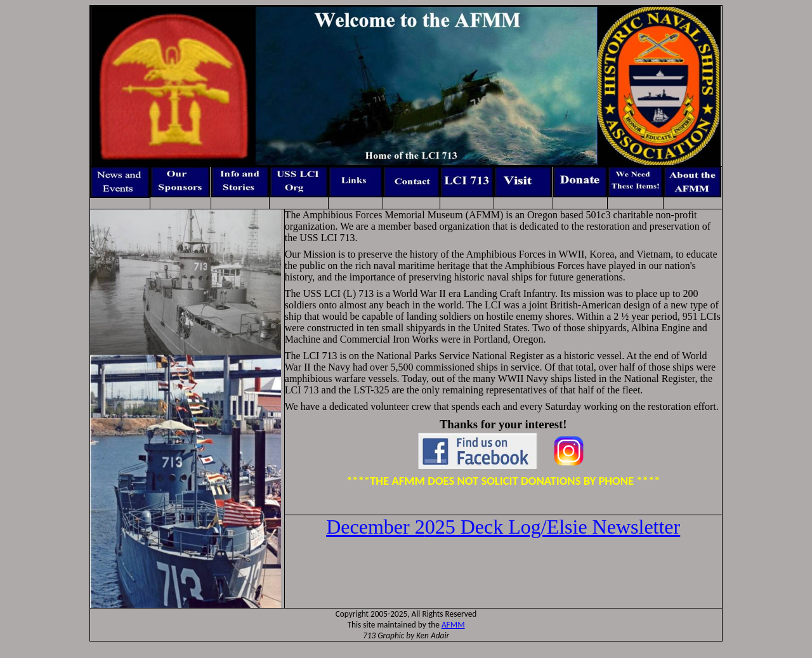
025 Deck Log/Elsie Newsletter (503, 527)
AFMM (453, 625)
